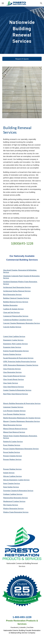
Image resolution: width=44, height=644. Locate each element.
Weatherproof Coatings (11, 501)
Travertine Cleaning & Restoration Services (18, 491)
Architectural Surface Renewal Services (17, 291)
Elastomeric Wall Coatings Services (15, 344)
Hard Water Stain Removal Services (16, 394)
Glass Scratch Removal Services (14, 376)
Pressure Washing (9, 469)
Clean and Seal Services (11, 312)
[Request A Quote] (22, 59)
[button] (3, 3)
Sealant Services (9, 473)
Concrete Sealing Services (12, 327)
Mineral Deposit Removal (12, 429)
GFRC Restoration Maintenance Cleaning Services (21, 365)
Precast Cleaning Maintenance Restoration (18, 449)
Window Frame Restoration (13, 512)
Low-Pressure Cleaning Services (14, 411)
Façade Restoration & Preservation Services (18, 358)
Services (20, 407)
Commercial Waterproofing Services (16, 316)
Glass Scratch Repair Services (13, 379)
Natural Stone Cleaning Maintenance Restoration (20, 436)
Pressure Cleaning (9, 456)
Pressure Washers (9, 459)
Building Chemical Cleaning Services (16, 298)
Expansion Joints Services (12, 347)
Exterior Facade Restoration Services (16, 351)
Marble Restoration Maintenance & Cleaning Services (22, 418)
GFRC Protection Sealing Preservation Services (20, 361)
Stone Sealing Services (11, 487)
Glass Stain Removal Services (13, 387)
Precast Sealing (8, 452)
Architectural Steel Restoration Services (17, 287)
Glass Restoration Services (12, 372)
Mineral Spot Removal (11, 432)
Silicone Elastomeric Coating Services (16, 480)
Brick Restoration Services (12, 294)
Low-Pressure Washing (11, 414)
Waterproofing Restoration (12, 498)
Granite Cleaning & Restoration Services (17, 390)
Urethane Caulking (10, 494)
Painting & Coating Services (13, 441)
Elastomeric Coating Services (13, 340)
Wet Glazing (7, 505)
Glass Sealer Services (11, 383)
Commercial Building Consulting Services (18, 320)
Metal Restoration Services (12, 425)
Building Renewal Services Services (16, 302)
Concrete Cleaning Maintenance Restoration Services (22, 323)
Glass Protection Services (12, 369)
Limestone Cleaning (10, 407)
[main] (22, 30)
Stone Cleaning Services (12, 483)
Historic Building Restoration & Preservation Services (22, 403)
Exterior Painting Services (12, 354)
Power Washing (9, 445)
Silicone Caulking (9, 476)
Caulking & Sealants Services (13, 309)
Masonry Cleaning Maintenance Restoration (18, 421)
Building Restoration (10, 305)
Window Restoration (10, 508)
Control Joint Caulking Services (14, 336)
